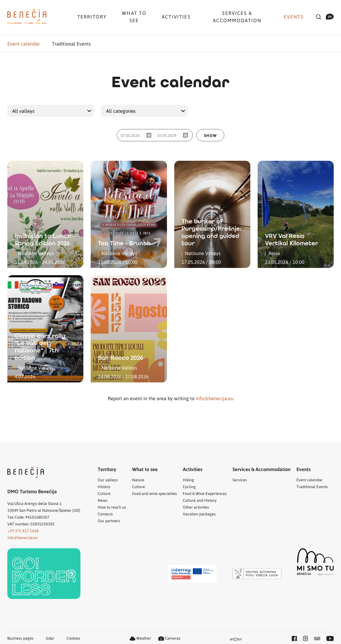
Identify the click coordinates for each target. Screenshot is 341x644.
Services (240, 480)
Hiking (188, 480)
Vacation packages (199, 514)
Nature (138, 480)
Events (294, 17)
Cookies (73, 638)
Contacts (105, 514)
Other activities (196, 507)
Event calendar (24, 44)
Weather (140, 638)
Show (210, 135)
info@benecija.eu (215, 398)
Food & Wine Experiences (205, 493)
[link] (44, 574)
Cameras (169, 638)
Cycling (189, 487)
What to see (134, 17)
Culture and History (200, 500)
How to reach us (112, 507)
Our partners (109, 521)
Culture (104, 493)
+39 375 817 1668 (23, 531)
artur (236, 639)
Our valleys (108, 480)
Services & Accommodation (237, 17)
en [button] (330, 17)
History (104, 487)
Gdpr (50, 638)
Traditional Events (71, 44)
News (103, 500)
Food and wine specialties (155, 493)
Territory (92, 17)
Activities (176, 17)
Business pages (20, 638)
